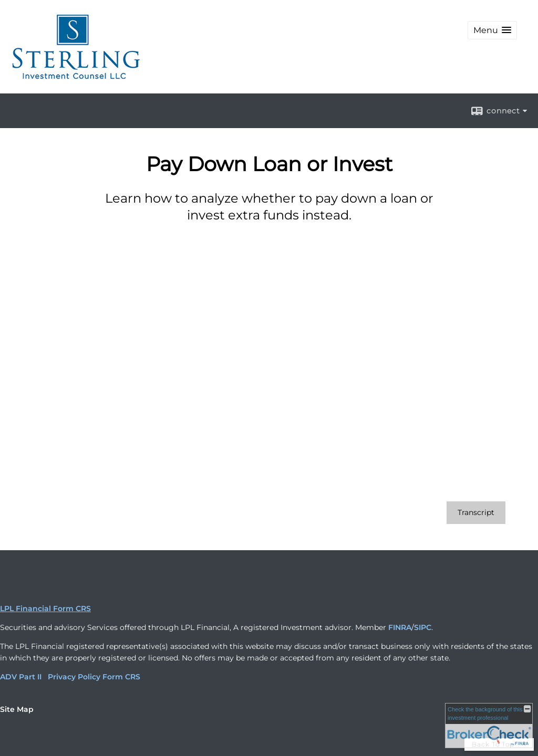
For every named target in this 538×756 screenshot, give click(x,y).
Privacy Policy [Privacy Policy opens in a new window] (74, 677)
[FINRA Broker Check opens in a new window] (489, 726)
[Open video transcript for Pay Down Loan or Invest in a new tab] (476, 513)
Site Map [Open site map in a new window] (17, 709)
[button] (492, 30)
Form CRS (121, 677)
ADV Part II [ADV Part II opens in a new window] (21, 677)
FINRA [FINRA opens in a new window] (400, 627)
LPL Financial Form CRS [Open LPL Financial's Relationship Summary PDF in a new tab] (45, 608)
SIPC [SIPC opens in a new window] (423, 627)
